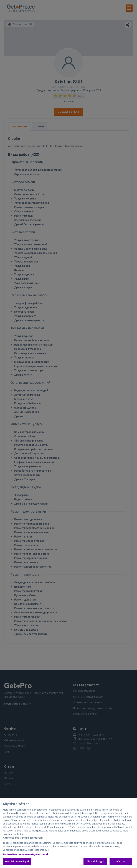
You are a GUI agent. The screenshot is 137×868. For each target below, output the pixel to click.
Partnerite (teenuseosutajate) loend (25, 855)
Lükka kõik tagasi (95, 862)
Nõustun (121, 862)
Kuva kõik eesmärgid (17, 862)
